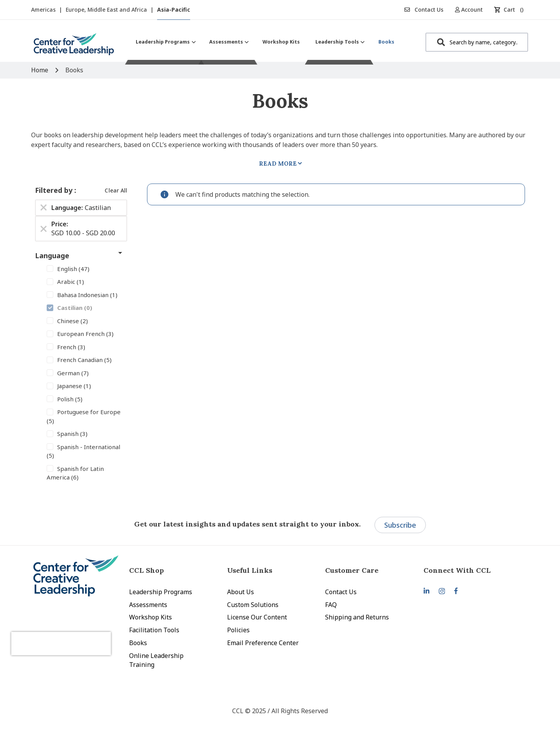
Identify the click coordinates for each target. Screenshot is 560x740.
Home (40, 70)
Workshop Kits (150, 617)
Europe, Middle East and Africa (107, 10)
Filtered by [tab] (55, 190)
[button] (472, 10)
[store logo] (74, 47)
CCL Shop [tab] (146, 570)
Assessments (148, 605)
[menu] (265, 42)
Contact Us (424, 10)
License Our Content (257, 617)
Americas (44, 10)
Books (138, 643)
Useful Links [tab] (250, 570)
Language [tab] (52, 255)
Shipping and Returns (357, 617)
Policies (238, 630)
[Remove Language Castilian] (44, 208)
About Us (241, 592)
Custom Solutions (253, 605)
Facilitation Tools (154, 630)
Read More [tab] (278, 164)
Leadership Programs (161, 592)
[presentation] (73, 637)
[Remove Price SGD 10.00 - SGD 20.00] (44, 229)
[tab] (472, 570)
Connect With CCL (457, 570)
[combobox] (477, 42)
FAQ (331, 605)
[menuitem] (165, 42)
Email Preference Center (263, 643)
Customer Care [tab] (352, 570)
